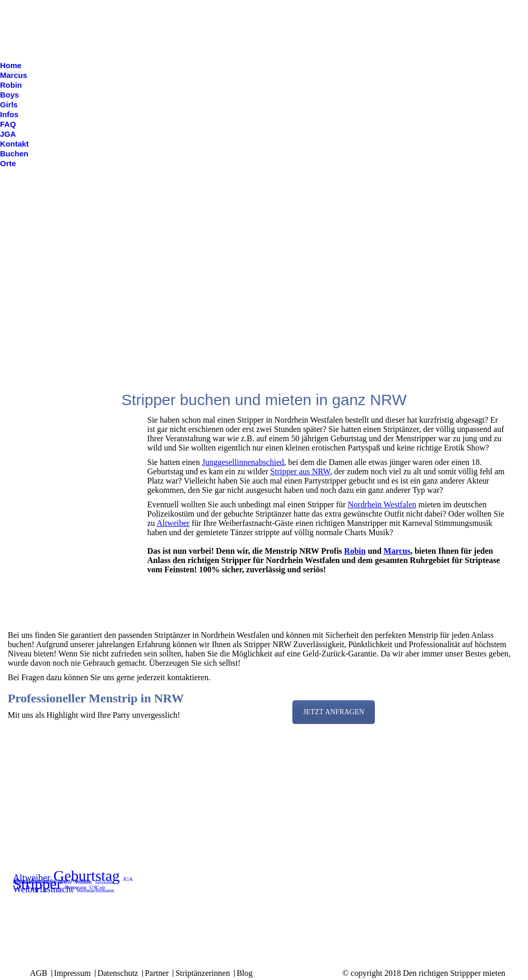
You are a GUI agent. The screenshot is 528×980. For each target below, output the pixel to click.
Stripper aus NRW (300, 471)
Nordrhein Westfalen (382, 504)
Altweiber (173, 523)
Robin (355, 551)
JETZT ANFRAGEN (334, 712)
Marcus (397, 551)
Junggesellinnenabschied (243, 462)
